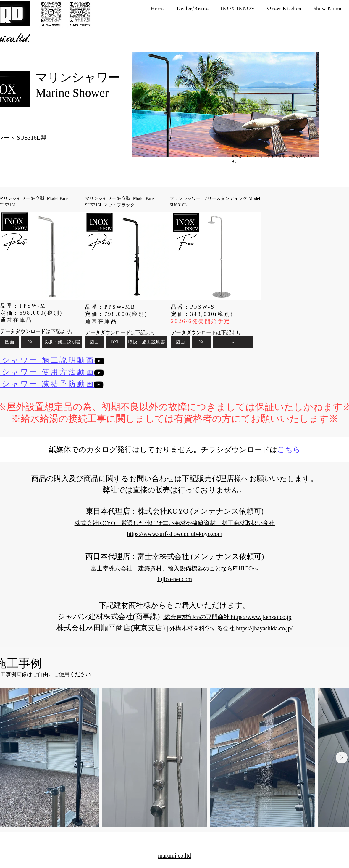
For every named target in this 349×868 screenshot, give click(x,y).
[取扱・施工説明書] (62, 342)
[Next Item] (342, 758)
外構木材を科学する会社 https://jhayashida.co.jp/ (231, 628)
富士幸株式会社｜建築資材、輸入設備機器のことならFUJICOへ (175, 568)
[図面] (10, 342)
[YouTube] (99, 361)
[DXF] (31, 342)
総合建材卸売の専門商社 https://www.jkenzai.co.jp (227, 617)
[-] (233, 342)
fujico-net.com (175, 579)
